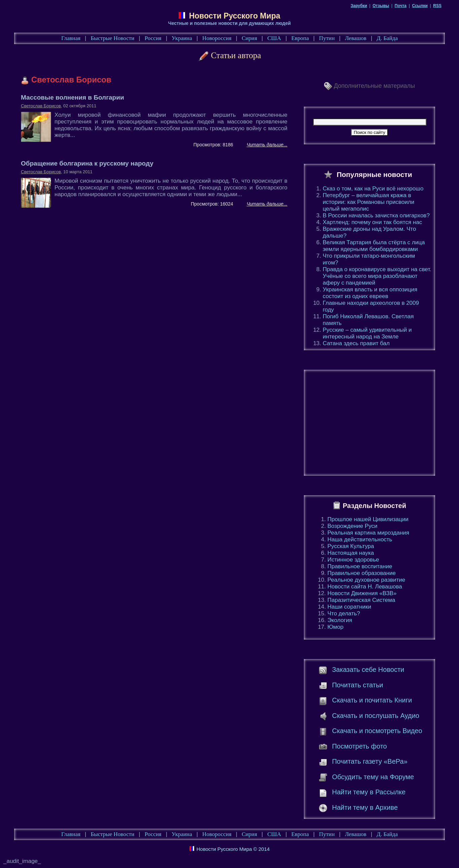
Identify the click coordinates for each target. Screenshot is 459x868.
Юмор (336, 627)
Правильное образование (362, 573)
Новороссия (217, 38)
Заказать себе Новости (368, 670)
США (274, 38)
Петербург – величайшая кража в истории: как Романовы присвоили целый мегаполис (368, 202)
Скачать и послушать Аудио (376, 716)
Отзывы (381, 6)
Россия (153, 38)
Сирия (249, 38)
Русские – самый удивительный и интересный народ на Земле (367, 333)
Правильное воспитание (360, 566)
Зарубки (359, 6)
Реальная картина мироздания (368, 533)
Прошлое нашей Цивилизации (368, 519)
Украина (182, 38)
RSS (437, 6)
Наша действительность (360, 539)
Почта (401, 6)
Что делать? (344, 613)
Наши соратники (349, 607)
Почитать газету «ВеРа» (370, 761)
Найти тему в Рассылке (369, 792)
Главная (71, 38)
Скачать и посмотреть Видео (377, 731)
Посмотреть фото (360, 746)
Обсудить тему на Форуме (373, 777)
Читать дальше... (267, 145)
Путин (327, 38)
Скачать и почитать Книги (372, 700)
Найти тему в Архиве (365, 807)
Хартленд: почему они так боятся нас (372, 222)
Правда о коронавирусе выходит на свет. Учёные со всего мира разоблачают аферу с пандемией (377, 276)
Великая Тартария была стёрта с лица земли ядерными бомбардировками (374, 246)
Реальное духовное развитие (366, 580)
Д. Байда (387, 38)
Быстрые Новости (113, 38)
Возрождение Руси (352, 526)
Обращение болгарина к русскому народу (87, 163)
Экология (340, 620)
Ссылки (420, 6)
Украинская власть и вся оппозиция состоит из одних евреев (370, 293)
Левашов (356, 38)
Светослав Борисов (41, 106)
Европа (300, 38)
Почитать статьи (358, 685)
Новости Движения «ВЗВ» (362, 593)
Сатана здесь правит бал (356, 343)
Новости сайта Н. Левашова (365, 587)
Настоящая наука (351, 553)
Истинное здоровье (353, 560)
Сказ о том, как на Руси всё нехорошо (373, 189)
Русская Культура (351, 546)
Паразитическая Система (361, 600)
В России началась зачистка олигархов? (376, 215)
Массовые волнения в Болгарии (73, 97)
